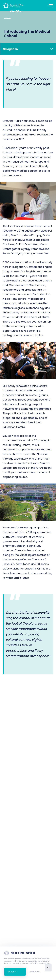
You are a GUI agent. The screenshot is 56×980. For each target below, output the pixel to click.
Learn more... (35, 972)
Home (8, 19)
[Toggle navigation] (52, 6)
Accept (13, 972)
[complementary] (49, 973)
